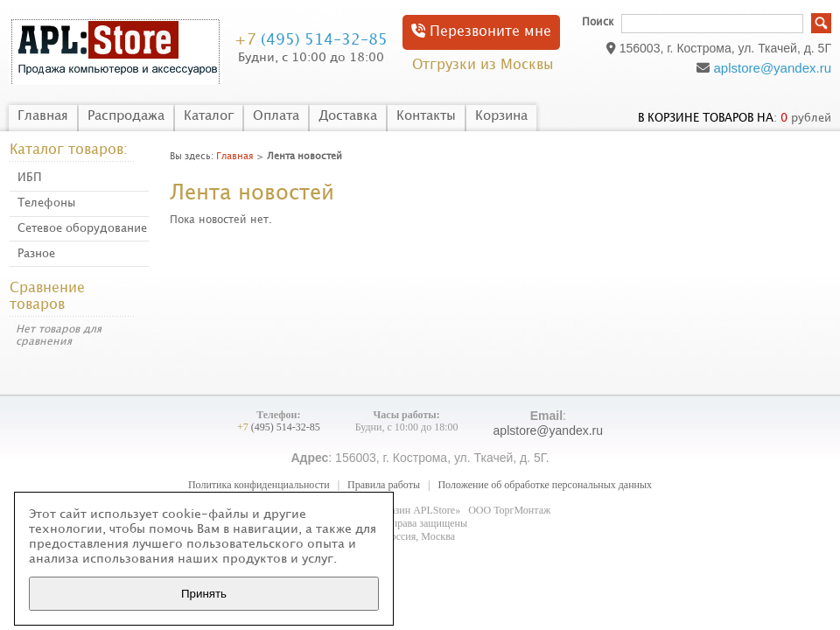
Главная (43, 116)
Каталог (209, 116)
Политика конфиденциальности (259, 485)
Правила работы (384, 485)
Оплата (276, 116)
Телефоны (46, 203)
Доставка (348, 116)
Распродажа (126, 116)
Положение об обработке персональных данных (545, 485)
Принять (204, 594)
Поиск (598, 22)
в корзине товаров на (706, 118)
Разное (36, 254)
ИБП (30, 178)
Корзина (501, 116)
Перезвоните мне (481, 31)
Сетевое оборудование (82, 228)
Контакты (426, 116)
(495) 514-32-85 (311, 40)
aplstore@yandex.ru (773, 68)
